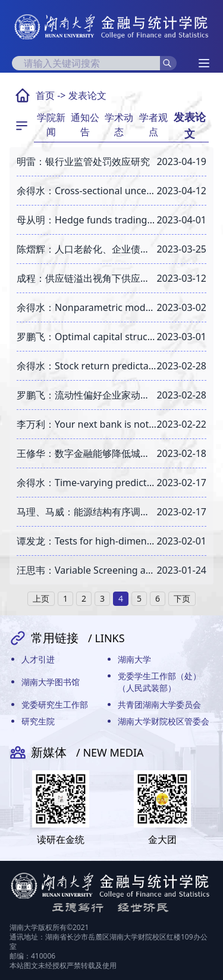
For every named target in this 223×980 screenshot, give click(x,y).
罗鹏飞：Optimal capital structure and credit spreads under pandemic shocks (87, 337)
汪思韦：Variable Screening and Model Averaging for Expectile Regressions (87, 570)
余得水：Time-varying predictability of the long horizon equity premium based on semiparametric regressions (87, 483)
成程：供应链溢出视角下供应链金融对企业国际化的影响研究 (87, 278)
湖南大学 (134, 659)
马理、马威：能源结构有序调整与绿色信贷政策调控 (87, 512)
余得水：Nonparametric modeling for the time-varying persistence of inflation (87, 307)
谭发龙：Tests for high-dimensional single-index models (87, 541)
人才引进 (38, 659)
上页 (41, 598)
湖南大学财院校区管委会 (164, 721)
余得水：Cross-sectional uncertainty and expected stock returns (87, 191)
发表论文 (87, 95)
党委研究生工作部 (55, 704)
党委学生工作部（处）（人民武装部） (159, 682)
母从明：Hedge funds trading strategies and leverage (87, 220)
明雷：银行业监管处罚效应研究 (83, 161)
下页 (182, 598)
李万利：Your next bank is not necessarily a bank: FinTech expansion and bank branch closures (87, 424)
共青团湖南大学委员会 (159, 704)
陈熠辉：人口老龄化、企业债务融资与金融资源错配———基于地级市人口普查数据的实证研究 (87, 249)
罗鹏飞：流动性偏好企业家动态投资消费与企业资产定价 (87, 395)
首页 (45, 95)
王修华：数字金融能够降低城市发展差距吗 (87, 453)
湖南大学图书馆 (51, 682)
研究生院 (38, 721)
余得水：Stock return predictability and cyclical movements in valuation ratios (87, 366)
